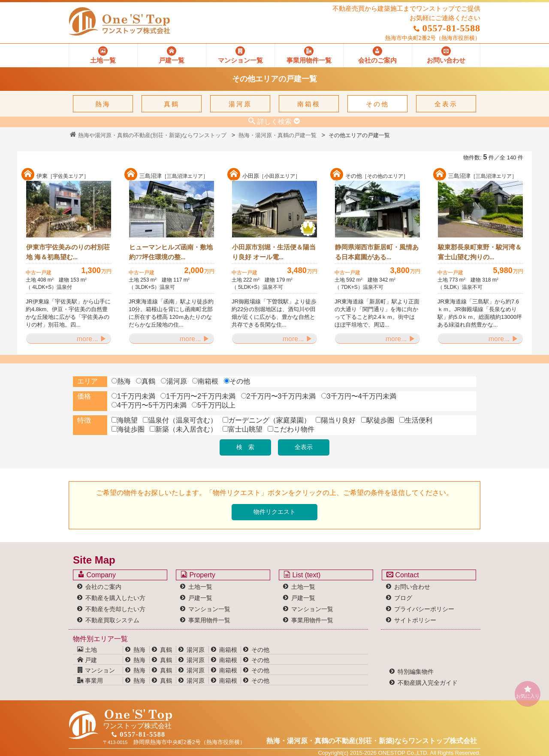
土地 (87, 650)
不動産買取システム (112, 620)
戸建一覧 (200, 598)
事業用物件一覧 (209, 620)
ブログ (403, 598)
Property (198, 575)
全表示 (446, 104)
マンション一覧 (209, 609)
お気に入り (528, 692)
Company (97, 575)
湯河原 (240, 104)
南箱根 (309, 104)
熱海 (103, 104)
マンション (96, 670)
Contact (403, 575)
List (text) (302, 575)
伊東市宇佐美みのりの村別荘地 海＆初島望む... (68, 252)
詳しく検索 (274, 121)
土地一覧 (200, 587)
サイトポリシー (415, 620)
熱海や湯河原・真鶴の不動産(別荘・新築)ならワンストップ (148, 135)
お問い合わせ (412, 587)
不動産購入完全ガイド (428, 683)
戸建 (87, 660)
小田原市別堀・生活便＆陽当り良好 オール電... (274, 252)
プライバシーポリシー (424, 609)
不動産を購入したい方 (115, 598)
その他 (377, 104)
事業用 (90, 681)
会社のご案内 (103, 587)
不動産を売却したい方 (115, 609)
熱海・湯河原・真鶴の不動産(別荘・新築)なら (372, 741)
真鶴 (172, 104)
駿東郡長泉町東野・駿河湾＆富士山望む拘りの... (480, 252)
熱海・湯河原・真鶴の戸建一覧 (278, 135)
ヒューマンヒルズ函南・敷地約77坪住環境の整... (171, 252)
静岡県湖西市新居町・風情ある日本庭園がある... (377, 252)
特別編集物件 (416, 672)
